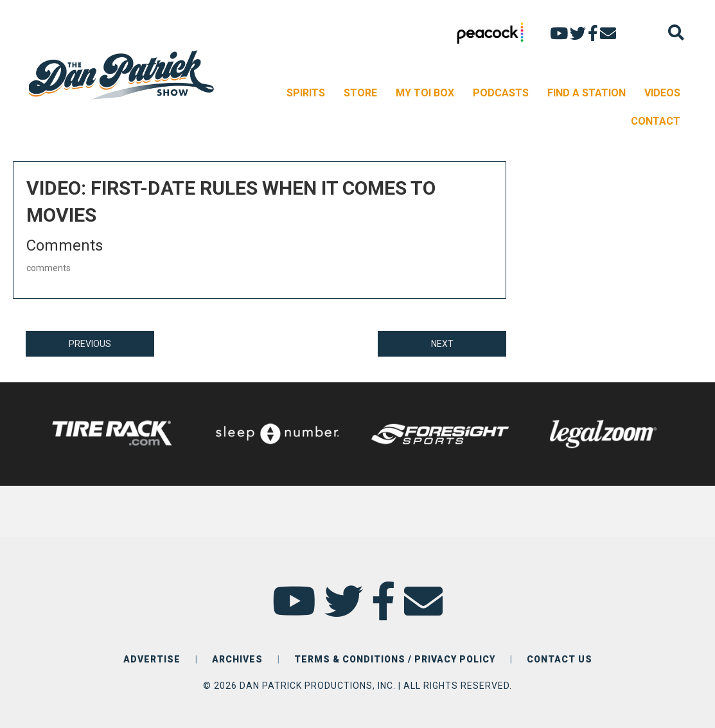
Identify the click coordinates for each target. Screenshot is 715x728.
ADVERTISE (152, 659)
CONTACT (656, 121)
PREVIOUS (90, 344)
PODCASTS (501, 93)
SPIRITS (306, 93)
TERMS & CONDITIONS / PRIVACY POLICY (395, 659)
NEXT (442, 344)
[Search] (676, 32)
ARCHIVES (237, 659)
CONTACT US (560, 659)
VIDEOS (662, 93)
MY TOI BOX (425, 93)
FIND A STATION (587, 93)
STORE (360, 93)
